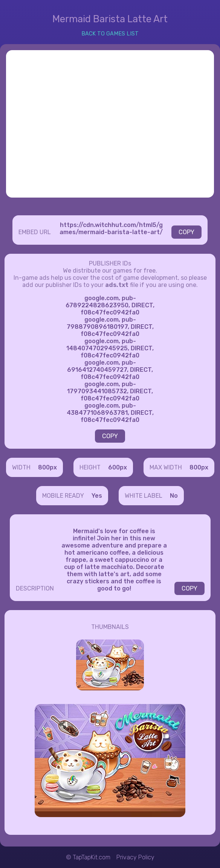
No (174, 496)
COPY (186, 232)
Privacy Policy (135, 857)
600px (118, 467)
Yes (97, 496)
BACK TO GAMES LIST (110, 34)
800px (47, 467)
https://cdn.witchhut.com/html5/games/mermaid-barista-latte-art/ (111, 229)
